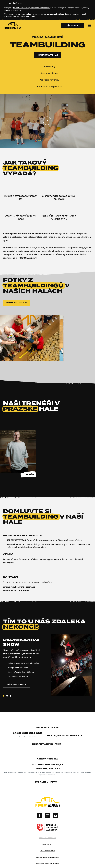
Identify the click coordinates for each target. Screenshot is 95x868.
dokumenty (48, 844)
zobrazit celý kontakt (47, 744)
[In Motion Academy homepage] (13, 29)
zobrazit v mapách (47, 782)
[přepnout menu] (90, 26)
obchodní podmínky (47, 838)
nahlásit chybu (47, 851)
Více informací (17, 687)
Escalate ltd (53, 864)
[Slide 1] (4, 698)
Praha (73, 26)
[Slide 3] (10, 698)
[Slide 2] (7, 698)
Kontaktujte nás (48, 57)
